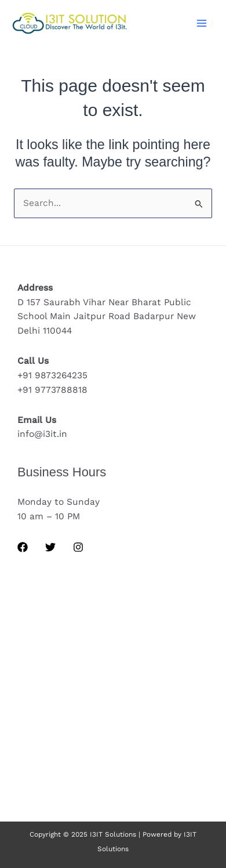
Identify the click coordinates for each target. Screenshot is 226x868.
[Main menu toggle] (202, 23)
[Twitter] (50, 547)
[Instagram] (78, 547)
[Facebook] (23, 547)
